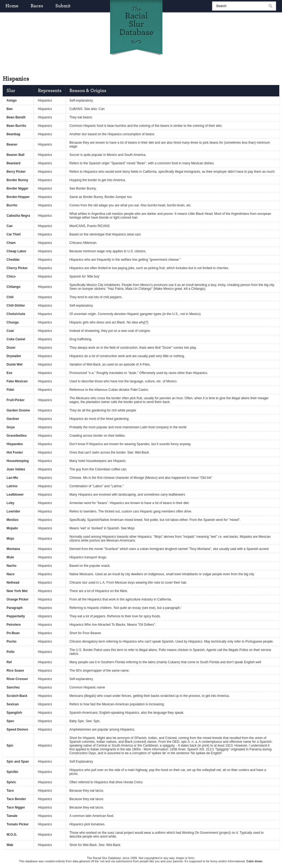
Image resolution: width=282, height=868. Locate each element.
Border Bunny (17, 180)
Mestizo (12, 520)
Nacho (12, 566)
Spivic (11, 782)
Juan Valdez (16, 469)
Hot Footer (15, 452)
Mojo (10, 539)
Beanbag (13, 134)
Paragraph (15, 608)
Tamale (12, 816)
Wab (10, 845)
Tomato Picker (18, 824)
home (12, 6)
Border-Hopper (18, 197)
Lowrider (13, 511)
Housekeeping (18, 461)
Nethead (13, 583)
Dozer (11, 348)
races (37, 6)
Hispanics (45, 100)
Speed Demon (17, 729)
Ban (10, 109)
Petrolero (14, 625)
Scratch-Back (17, 696)
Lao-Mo (12, 478)
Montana (13, 549)
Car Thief (14, 234)
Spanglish (14, 713)
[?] (146, 322)
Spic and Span (18, 762)
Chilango (13, 287)
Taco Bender (16, 799)
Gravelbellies (17, 436)
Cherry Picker (17, 268)
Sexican (13, 704)
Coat (10, 331)
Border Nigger (17, 188)
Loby (10, 503)
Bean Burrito (16, 126)
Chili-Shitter (16, 306)
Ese (9, 373)
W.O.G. (12, 835)
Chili (10, 297)
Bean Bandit (16, 117)
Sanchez (13, 687)
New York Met (17, 591)
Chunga (13, 322)
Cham (11, 243)
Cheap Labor (16, 251)
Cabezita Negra (18, 216)
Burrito (12, 205)
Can (10, 226)
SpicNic (12, 772)
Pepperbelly (16, 616)
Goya (11, 427)
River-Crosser (17, 679)
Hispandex (15, 444)
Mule (10, 557)
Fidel (10, 390)
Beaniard (13, 163)
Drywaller (14, 356)
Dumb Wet (15, 364)
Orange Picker (17, 599)
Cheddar (13, 260)
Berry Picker (16, 172)
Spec (10, 721)
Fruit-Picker (16, 400)
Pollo (10, 652)
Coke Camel (16, 339)
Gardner (13, 419)
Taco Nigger (16, 807)
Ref (9, 662)
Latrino (12, 486)
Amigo (12, 100)
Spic (10, 746)
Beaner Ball (15, 155)
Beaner (12, 144)
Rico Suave (15, 671)
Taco (10, 791)
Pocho (12, 641)
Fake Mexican (17, 381)
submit (63, 6)
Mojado (12, 528)
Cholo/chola (16, 314)
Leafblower (15, 495)
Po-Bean (13, 633)
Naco (10, 574)
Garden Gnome (18, 410)
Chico (11, 276)
